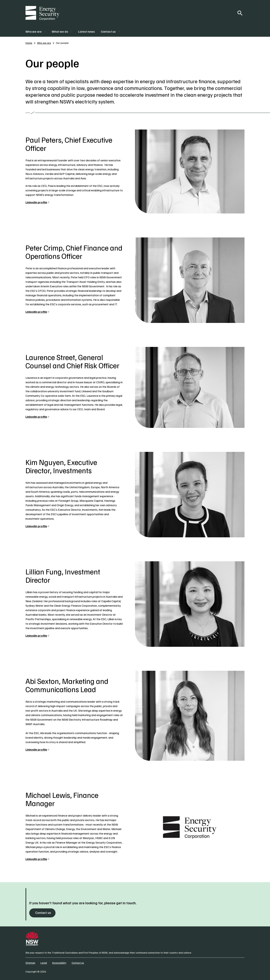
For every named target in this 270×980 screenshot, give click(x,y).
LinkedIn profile (38, 202)
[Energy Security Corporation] (42, 13)
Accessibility (59, 963)
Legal (44, 963)
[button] (36, 31)
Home (29, 43)
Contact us (43, 913)
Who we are (44, 43)
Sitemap (30, 963)
